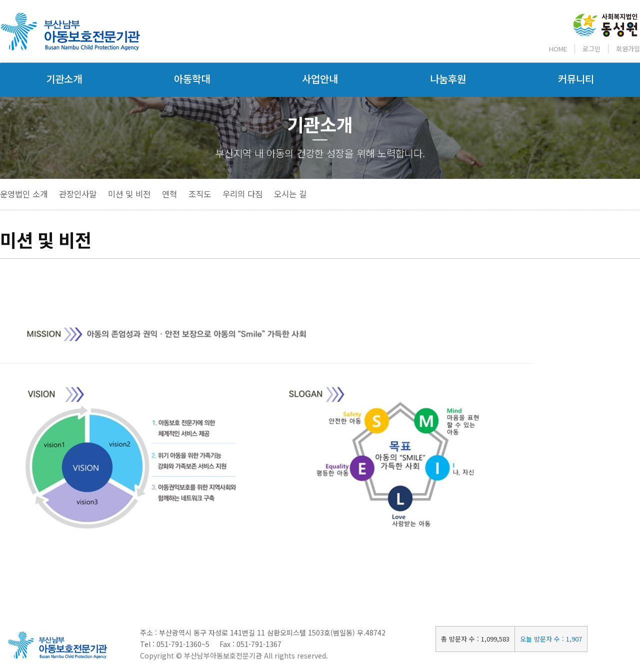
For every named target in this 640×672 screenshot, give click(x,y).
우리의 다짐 (242, 194)
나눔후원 (448, 79)
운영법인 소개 (24, 194)
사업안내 (320, 79)
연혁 (169, 194)
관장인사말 (78, 194)
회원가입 (628, 49)
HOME (558, 49)
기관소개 (64, 79)
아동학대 (192, 79)
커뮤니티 (576, 79)
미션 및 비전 (129, 194)
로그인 (591, 49)
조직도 (200, 194)
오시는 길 (290, 194)
